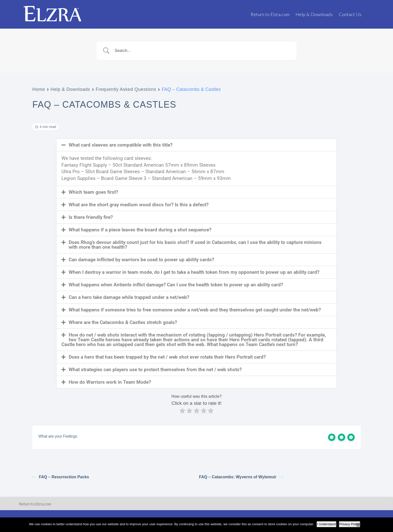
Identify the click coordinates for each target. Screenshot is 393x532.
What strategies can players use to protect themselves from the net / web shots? (155, 370)
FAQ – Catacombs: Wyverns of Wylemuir (241, 477)
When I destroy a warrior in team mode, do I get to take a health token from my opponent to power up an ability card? (194, 272)
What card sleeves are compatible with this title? (121, 145)
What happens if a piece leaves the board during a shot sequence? (140, 230)
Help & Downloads (314, 14)
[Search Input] (203, 51)
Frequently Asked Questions (126, 89)
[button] (197, 145)
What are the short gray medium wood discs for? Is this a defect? (139, 205)
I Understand (326, 524)
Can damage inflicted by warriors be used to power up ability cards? (141, 260)
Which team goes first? (93, 192)
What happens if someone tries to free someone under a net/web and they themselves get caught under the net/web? (195, 310)
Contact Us (350, 14)
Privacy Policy (350, 524)
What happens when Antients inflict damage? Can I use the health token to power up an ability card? (176, 285)
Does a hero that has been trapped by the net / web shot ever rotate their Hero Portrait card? (167, 357)
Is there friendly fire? (91, 217)
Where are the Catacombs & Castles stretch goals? (123, 322)
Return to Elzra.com (270, 14)
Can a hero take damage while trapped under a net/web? (129, 297)
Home (39, 89)
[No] (358, 525)
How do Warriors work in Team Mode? (110, 382)
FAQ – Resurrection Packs (61, 477)
